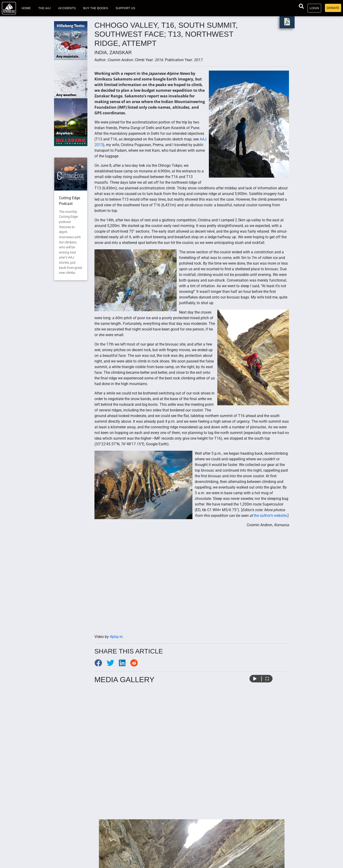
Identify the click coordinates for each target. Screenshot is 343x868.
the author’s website (270, 516)
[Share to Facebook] (101, 664)
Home (26, 8)
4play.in (116, 637)
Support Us (125, 8)
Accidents (67, 8)
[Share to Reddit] (136, 664)
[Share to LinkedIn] (125, 664)
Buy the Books (95, 8)
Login (314, 8)
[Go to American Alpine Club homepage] (9, 8)
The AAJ (45, 8)
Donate (333, 8)
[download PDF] (287, 23)
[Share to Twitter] (113, 664)
